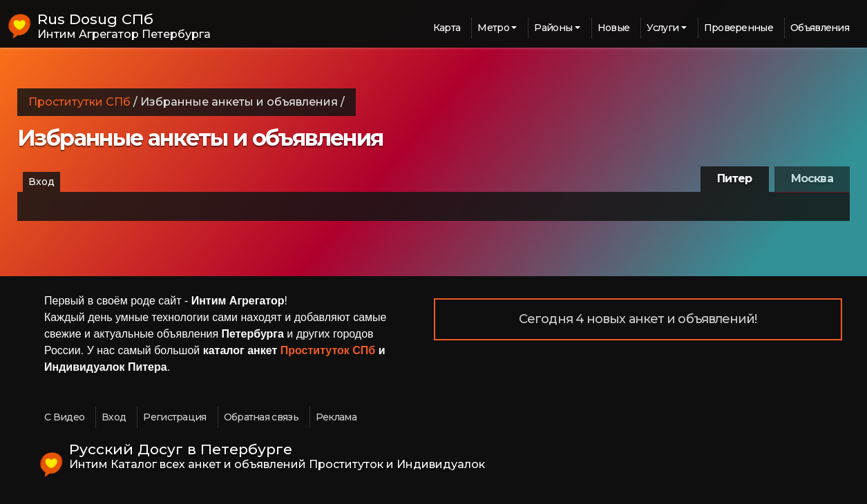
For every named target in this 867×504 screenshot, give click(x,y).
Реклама (336, 417)
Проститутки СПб (79, 102)
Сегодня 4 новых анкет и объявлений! (638, 319)
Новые (614, 28)
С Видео (64, 417)
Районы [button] (553, 28)
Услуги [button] (663, 28)
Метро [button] (493, 28)
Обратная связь (261, 417)
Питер (735, 178)
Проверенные (739, 28)
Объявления (820, 28)
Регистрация (174, 417)
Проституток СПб (328, 350)
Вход (41, 182)
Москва (812, 178)
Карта (447, 28)
